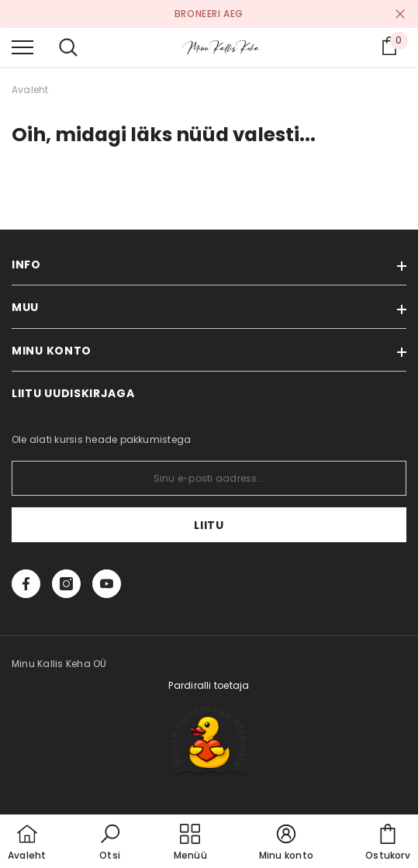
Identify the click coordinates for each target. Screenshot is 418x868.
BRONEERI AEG (209, 14)
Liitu (209, 525)
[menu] (22, 47)
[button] (110, 843)
